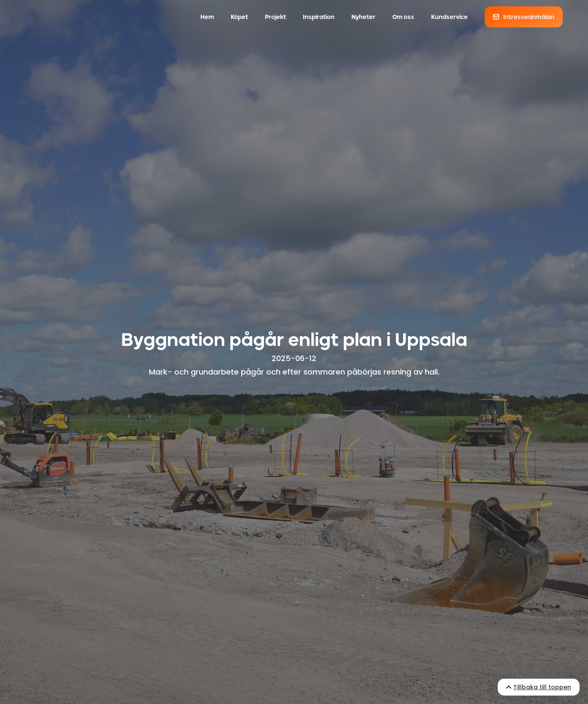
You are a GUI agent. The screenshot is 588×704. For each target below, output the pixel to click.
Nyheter (363, 17)
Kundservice (449, 17)
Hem (207, 17)
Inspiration (319, 17)
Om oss (403, 17)
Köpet (239, 17)
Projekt (275, 17)
